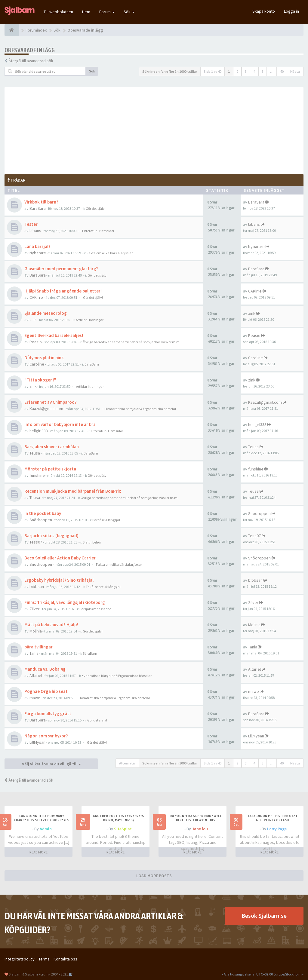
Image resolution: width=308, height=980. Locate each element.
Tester (31, 224)
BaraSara (38, 208)
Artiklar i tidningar (90, 320)
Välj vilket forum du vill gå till (51, 764)
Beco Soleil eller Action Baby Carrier (60, 558)
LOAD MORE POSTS (154, 876)
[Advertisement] (154, 129)
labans (35, 231)
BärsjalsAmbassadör (95, 609)
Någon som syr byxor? (46, 736)
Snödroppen (41, 520)
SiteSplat (123, 829)
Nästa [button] (295, 71)
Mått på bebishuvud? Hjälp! (51, 625)
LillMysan (37, 742)
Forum (107, 12)
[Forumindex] (12, 30)
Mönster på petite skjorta (50, 469)
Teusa (35, 453)
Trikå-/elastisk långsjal (103, 587)
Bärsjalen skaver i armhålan (52, 447)
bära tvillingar (38, 647)
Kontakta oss (65, 959)
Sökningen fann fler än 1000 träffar (170, 71)
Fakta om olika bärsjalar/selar (110, 253)
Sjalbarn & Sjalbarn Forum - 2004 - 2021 (38, 974)
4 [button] (254, 71)
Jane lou (200, 829)
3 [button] (246, 71)
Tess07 (36, 542)
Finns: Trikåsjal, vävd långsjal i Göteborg (65, 602)
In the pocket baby (43, 513)
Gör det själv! (96, 208)
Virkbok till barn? (41, 202)
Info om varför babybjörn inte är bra (60, 424)
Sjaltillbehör (92, 542)
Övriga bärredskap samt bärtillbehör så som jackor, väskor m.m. (132, 342)
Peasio (36, 342)
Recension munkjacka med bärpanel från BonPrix (73, 491)
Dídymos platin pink (44, 358)
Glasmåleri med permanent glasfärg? (61, 269)
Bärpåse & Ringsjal (106, 520)
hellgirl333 (39, 431)
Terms (44, 959)
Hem (86, 12)
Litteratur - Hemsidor (98, 231)
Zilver (35, 609)
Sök (129, 12)
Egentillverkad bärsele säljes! (54, 335)
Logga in (291, 11)
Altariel (36, 675)
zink (33, 320)
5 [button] (263, 71)
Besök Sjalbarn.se (264, 916)
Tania (34, 653)
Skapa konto (264, 11)
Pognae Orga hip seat (46, 691)
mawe (35, 698)
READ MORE (38, 852)
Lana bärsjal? (37, 246)
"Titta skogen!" (40, 380)
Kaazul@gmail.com (46, 409)
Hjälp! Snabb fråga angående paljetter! (63, 291)
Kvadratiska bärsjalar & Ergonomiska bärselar (141, 409)
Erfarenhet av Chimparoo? (51, 402)
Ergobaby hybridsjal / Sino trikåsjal (59, 580)
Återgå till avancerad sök (31, 61)
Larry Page (277, 829)
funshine (37, 475)
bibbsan (37, 586)
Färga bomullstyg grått (48, 714)
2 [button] (237, 71)
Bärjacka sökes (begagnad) (51, 536)
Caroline (37, 364)
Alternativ (127, 763)
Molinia (36, 631)
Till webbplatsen (58, 12)
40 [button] (282, 71)
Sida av (213, 71)
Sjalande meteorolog (46, 313)
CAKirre (36, 297)
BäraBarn (92, 364)
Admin (46, 829)
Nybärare (38, 253)
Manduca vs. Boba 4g (45, 669)
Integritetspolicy (20, 959)
